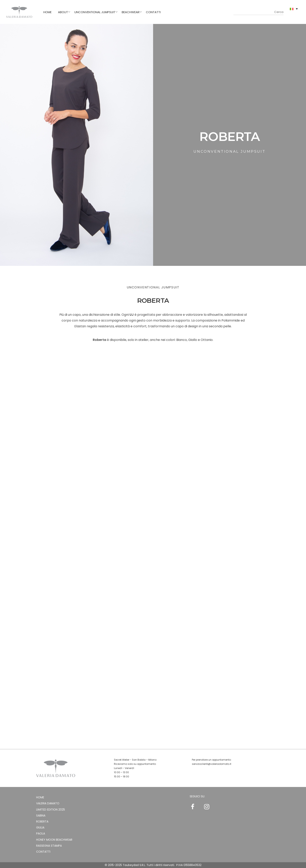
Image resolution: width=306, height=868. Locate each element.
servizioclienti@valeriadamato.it (212, 764)
